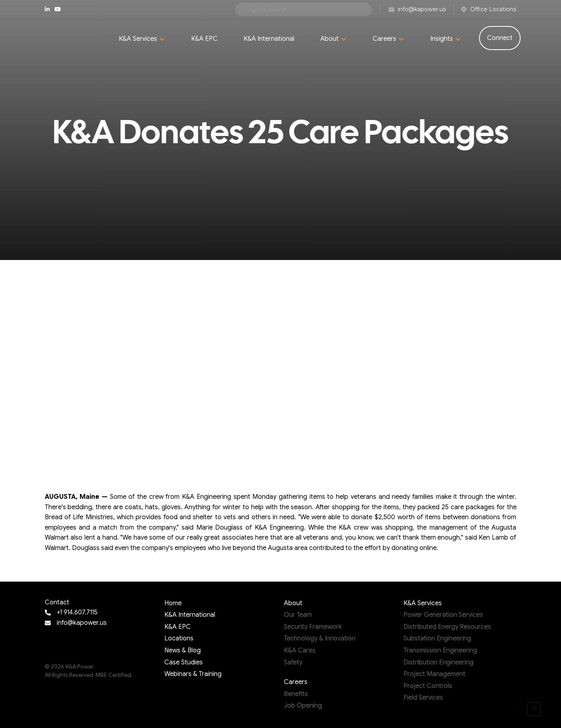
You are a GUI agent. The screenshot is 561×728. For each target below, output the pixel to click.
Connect (500, 38)
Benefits (296, 694)
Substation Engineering (437, 638)
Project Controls (428, 686)
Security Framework (313, 627)
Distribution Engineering (438, 662)
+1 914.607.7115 (77, 612)
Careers (296, 682)
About (293, 603)
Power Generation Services (443, 615)
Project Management (434, 674)
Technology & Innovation (320, 638)
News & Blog (183, 650)
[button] (142, 39)
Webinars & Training (193, 674)
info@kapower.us (82, 623)
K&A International (269, 39)
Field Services (423, 698)
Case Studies (184, 662)
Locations (179, 638)
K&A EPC (204, 39)
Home (173, 603)
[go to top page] (534, 709)
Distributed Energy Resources (447, 627)
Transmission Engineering (440, 650)
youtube (58, 9)
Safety (293, 662)
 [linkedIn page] (47, 9)
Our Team (298, 615)
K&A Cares (300, 650)
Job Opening (303, 706)
